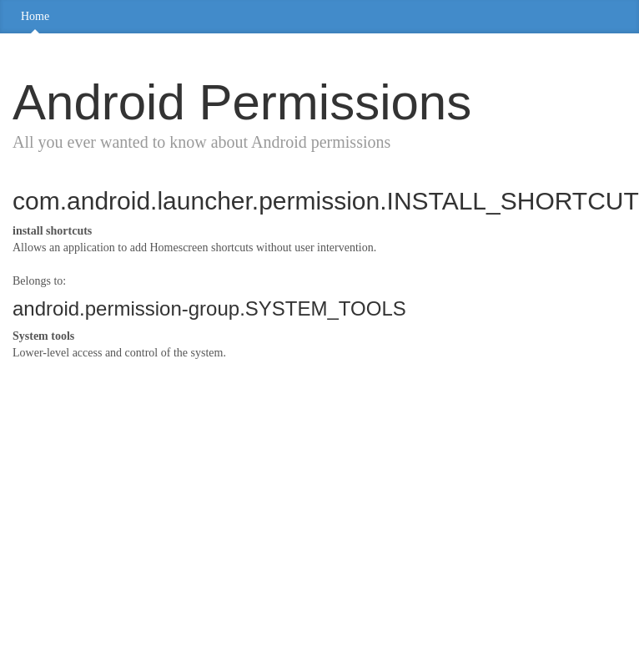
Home (35, 16)
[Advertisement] (221, 495)
